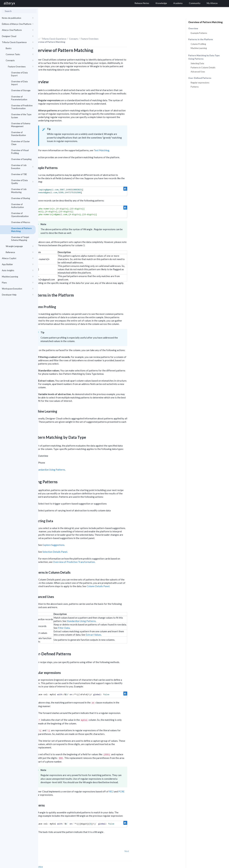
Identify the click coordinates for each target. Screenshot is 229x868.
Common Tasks (19, 54)
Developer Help (18, 295)
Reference (19, 252)
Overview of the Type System (21, 116)
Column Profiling (198, 44)
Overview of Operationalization (20, 215)
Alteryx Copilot (18, 258)
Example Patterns (199, 33)
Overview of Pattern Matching (21, 230)
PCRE (160, 783)
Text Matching (140, 142)
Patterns (195, 87)
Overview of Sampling (21, 159)
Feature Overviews (21, 67)
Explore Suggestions (92, 536)
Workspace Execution (18, 289)
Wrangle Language (19, 246)
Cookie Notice (74, 858)
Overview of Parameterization (19, 98)
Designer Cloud (18, 36)
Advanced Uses (198, 72)
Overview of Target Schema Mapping (20, 239)
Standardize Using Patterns (89, 461)
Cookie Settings (50, 861)
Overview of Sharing (21, 198)
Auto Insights (18, 270)
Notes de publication (18, 18)
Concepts (19, 60)
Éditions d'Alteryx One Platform (18, 24)
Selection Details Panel (93, 543)
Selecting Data (197, 63)
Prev (47, 842)
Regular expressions (200, 83)
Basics (19, 48)
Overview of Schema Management (21, 125)
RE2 (149, 783)
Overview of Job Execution (22, 167)
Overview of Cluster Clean (20, 143)
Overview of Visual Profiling (20, 152)
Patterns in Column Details (203, 68)
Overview (193, 29)
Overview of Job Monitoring (19, 191)
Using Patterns (196, 59)
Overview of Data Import (19, 83)
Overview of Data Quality (22, 182)
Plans (18, 283)
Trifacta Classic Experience (18, 42)
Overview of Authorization (17, 206)
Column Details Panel (136, 577)
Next (165, 842)
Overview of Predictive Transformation (22, 107)
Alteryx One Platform (18, 30)
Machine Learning (18, 277)
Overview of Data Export (19, 74)
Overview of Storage (21, 90)
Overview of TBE (19, 174)
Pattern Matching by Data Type (204, 55)
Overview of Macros (21, 222)
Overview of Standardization (19, 134)
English (157, 865)
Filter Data (102, 619)
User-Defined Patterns (200, 78)
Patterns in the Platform (201, 39)
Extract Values (132, 626)
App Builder (18, 264)
